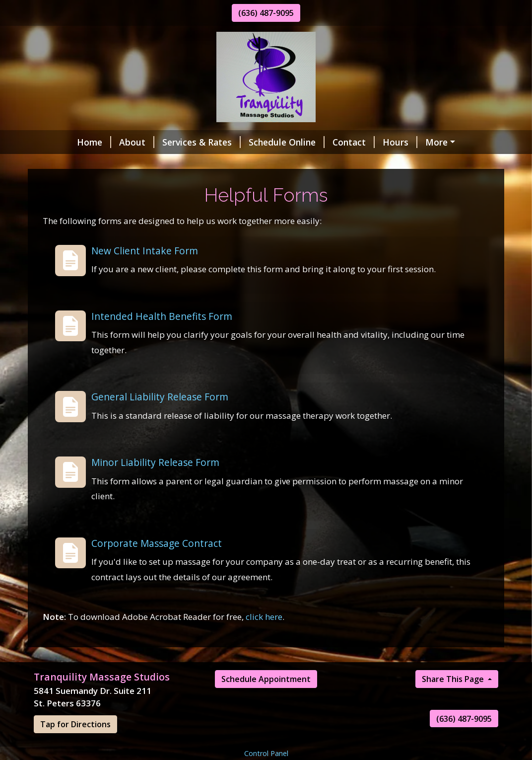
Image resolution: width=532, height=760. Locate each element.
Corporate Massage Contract (157, 606)
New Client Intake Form (145, 314)
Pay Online (68, 163)
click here (264, 680)
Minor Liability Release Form (155, 525)
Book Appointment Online (403, 163)
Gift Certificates (80, 184)
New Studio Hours (293, 163)
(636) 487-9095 (266, 13)
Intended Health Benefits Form (162, 379)
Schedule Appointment (266, 742)
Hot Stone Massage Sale (182, 184)
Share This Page (454, 742)
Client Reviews (137, 163)
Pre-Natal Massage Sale (438, 184)
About (101, 142)
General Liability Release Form (160, 460)
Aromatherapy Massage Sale (311, 184)
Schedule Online (251, 142)
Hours (365, 142)
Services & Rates (166, 142)
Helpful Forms (425, 142)
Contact (318, 142)
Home (59, 142)
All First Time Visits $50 (91, 205)
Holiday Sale (211, 163)
